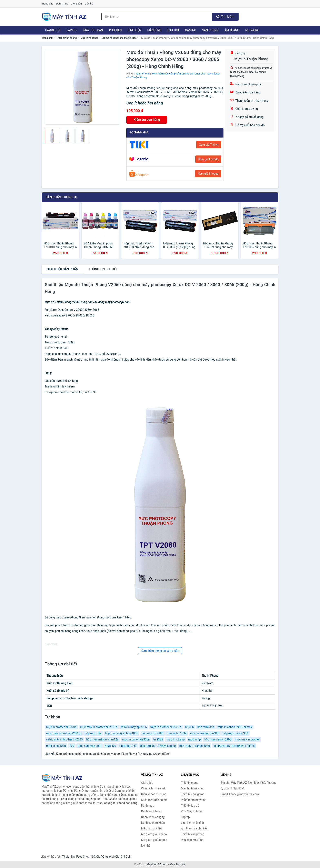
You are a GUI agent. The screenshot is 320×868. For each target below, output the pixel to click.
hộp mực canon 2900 (218, 739)
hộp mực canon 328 (235, 733)
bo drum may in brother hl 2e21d (234, 746)
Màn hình (154, 30)
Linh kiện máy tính (192, 823)
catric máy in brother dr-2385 (64, 739)
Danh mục (62, 4)
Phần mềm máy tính (194, 800)
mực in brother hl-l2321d (166, 727)
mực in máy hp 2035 (134, 727)
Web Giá (114, 857)
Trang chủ (47, 4)
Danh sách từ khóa (153, 823)
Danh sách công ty (153, 817)
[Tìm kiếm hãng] (157, 17)
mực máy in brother (247, 739)
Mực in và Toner (89, 38)
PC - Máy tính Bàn (192, 811)
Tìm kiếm (225, 17)
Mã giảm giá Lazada (154, 834)
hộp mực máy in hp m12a (102, 739)
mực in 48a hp (176, 739)
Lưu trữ (173, 30)
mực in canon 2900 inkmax (235, 727)
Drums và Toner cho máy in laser (119, 38)
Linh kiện (134, 30)
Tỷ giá (66, 857)
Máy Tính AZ (178, 864)
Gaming (191, 30)
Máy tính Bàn (93, 30)
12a (72, 746)
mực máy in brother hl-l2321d (99, 727)
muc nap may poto (90, 746)
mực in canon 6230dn (136, 739)
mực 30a (111, 746)
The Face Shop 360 (83, 857)
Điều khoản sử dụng (154, 794)
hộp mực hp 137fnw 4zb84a (158, 746)
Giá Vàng (102, 857)
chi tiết (103, 269)
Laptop (72, 30)
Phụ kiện (115, 30)
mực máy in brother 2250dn (64, 733)
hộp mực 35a (206, 727)
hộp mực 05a (93, 733)
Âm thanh (232, 30)
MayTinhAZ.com (157, 864)
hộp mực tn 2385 (152, 733)
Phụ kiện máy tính (192, 840)
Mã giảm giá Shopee (154, 840)
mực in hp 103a (177, 733)
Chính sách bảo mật (154, 788)
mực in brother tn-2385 (205, 733)
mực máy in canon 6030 (195, 746)
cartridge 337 (128, 746)
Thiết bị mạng (190, 783)
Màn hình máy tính (193, 788)
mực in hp (194, 739)
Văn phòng (210, 30)
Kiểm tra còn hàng (147, 120)
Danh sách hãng (151, 811)
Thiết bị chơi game (193, 794)
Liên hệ (89, 4)
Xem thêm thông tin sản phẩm (160, 651)
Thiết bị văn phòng (66, 38)
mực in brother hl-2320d (61, 727)
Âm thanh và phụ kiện (195, 828)
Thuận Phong (142, 74)
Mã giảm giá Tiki (152, 828)
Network (252, 30)
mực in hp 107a (56, 746)
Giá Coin (126, 857)
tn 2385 (158, 739)
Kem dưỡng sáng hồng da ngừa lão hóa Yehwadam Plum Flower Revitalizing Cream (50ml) (113, 754)
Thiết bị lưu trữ (190, 806)
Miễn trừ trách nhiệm (154, 800)
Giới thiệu (76, 4)
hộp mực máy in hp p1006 (122, 733)
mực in (189, 727)
